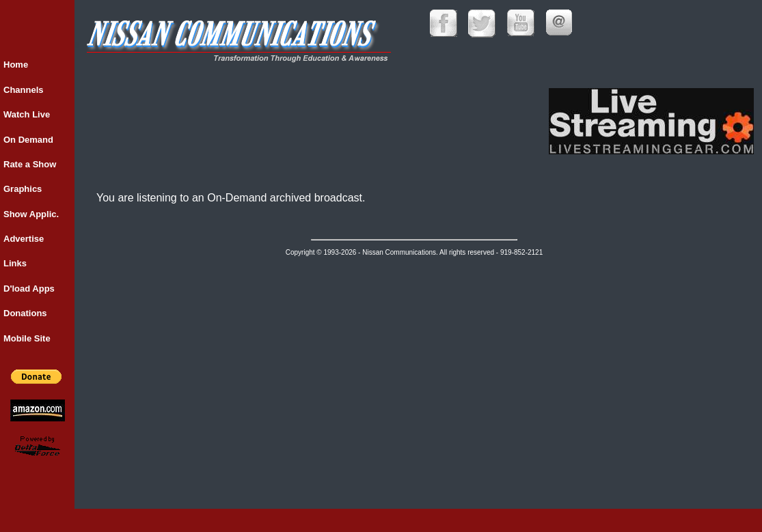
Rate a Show (30, 164)
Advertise (24, 239)
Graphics (23, 189)
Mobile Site (27, 338)
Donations (25, 313)
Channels (24, 90)
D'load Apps (29, 289)
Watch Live (27, 114)
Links (15, 263)
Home (16, 65)
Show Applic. (31, 214)
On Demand (28, 140)
